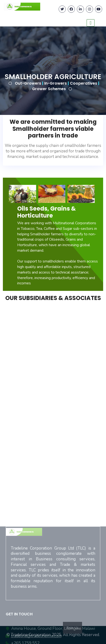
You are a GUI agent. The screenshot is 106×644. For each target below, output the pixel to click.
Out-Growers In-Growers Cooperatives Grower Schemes (57, 86)
